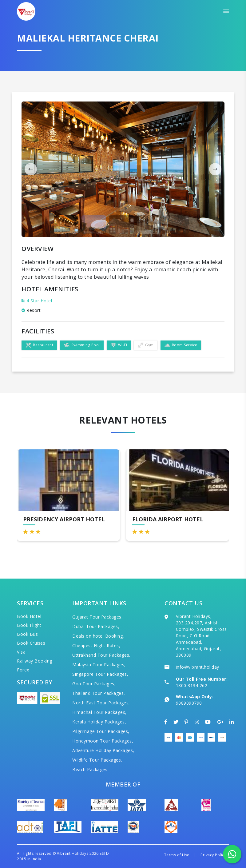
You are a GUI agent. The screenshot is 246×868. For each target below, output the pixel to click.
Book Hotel (29, 616)
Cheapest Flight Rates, (96, 645)
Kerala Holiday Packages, (99, 722)
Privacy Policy (213, 855)
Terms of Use (177, 855)
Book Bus (27, 634)
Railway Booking (35, 661)
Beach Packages (90, 769)
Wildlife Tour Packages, (97, 760)
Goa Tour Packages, (94, 684)
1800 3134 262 (192, 685)
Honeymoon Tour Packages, (103, 741)
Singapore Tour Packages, (100, 674)
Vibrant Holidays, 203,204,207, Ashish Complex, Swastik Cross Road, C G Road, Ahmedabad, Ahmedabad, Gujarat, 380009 (201, 636)
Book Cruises (31, 643)
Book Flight (29, 625)
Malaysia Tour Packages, (99, 665)
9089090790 (189, 703)
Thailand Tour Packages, (99, 693)
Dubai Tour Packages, (96, 626)
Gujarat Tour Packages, (97, 617)
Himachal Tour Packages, (99, 712)
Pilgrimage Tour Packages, (101, 731)
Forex (23, 670)
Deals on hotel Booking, (98, 636)
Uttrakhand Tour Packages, (101, 655)
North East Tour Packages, (101, 703)
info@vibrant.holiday (198, 667)
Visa (21, 652)
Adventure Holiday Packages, (103, 750)
